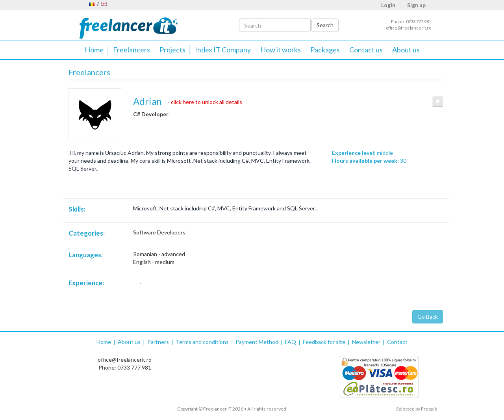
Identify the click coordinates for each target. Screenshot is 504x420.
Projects (172, 50)
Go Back (428, 317)
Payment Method (257, 342)
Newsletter (366, 342)
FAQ (291, 342)
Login (388, 5)
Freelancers (132, 50)
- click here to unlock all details (205, 102)
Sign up (416, 5)
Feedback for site (324, 342)
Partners (158, 342)
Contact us (366, 50)
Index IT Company (223, 50)
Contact (397, 342)
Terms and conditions (202, 342)
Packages (325, 50)
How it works (281, 50)
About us (406, 50)
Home (94, 50)
